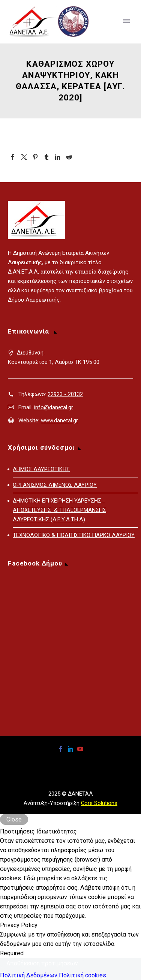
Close (14, 819)
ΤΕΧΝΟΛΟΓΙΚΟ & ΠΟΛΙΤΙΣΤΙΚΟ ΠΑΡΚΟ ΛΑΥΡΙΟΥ (74, 535)
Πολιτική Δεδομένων (29, 975)
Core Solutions (99, 803)
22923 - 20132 (65, 394)
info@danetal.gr (54, 407)
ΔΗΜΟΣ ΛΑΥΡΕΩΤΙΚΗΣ (41, 469)
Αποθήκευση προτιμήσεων (42, 963)
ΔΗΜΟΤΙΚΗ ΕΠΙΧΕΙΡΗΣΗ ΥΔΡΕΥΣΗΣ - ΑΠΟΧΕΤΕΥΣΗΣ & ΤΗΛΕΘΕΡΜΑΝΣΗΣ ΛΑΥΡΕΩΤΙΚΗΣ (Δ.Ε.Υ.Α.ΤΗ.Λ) (59, 510)
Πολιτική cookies (82, 975)
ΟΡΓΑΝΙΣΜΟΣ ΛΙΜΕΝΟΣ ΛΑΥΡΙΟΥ (55, 485)
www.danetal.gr (59, 420)
